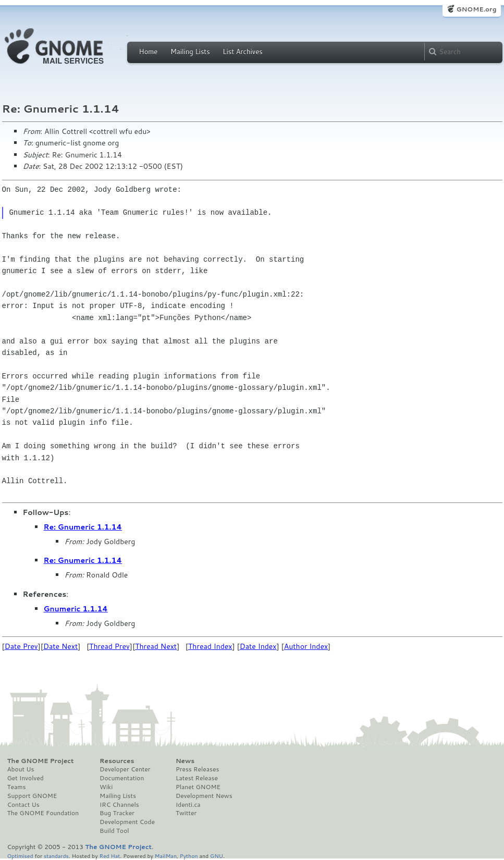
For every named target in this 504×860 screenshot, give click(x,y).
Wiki (106, 787)
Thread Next (156, 646)
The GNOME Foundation (43, 813)
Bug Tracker (117, 813)
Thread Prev (109, 646)
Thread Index (210, 646)
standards (56, 856)
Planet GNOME (198, 787)
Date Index (258, 646)
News (185, 761)
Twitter (186, 813)
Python (189, 856)
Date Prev (21, 646)
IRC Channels (119, 805)
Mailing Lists (190, 52)
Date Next (60, 646)
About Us (21, 769)
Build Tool (114, 831)
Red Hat (109, 856)
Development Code (127, 822)
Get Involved (26, 778)
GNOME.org (476, 9)
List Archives (242, 52)
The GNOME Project (41, 761)
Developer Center (125, 769)
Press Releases (197, 769)
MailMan (166, 856)
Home (149, 52)
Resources (117, 761)
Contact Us (23, 805)
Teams (17, 787)
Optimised (20, 856)
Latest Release (197, 778)
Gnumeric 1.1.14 (76, 609)
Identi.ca (188, 805)
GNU (217, 856)
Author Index (306, 646)
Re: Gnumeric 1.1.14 (83, 527)
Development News (204, 796)
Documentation (122, 778)
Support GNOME (32, 796)
